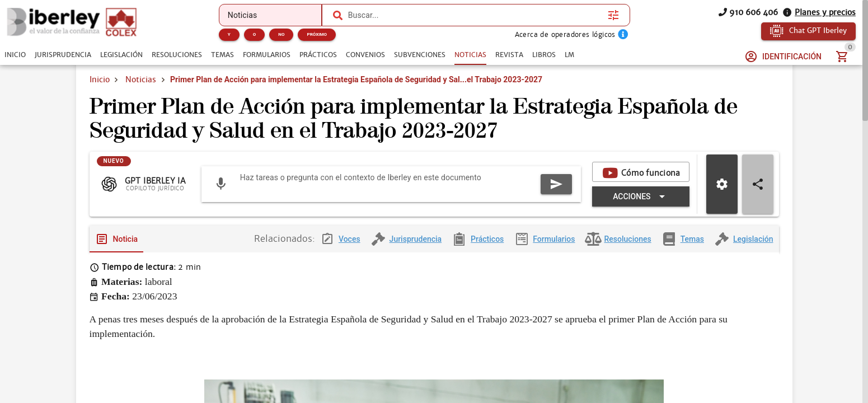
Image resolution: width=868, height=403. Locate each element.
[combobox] (475, 15)
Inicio (100, 79)
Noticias (141, 79)
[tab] (15, 55)
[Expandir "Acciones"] (641, 196)
